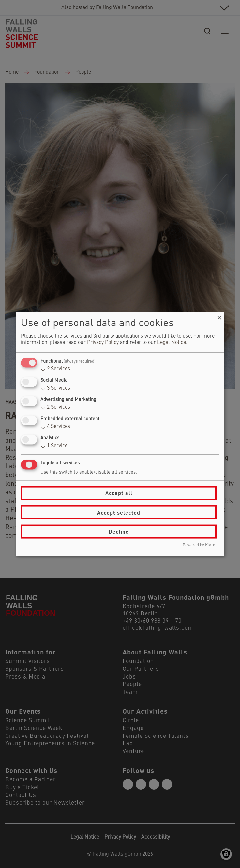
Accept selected (119, 512)
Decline (119, 531)
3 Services (55, 388)
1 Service (54, 446)
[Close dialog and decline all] (219, 316)
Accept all (119, 493)
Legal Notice (172, 342)
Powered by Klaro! (200, 545)
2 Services (55, 369)
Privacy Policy (103, 342)
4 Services (55, 427)
